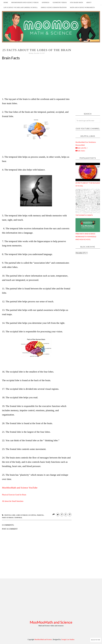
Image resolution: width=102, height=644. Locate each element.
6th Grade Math (76, 2)
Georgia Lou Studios (68, 639)
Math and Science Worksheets (82, 7)
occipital (32, 515)
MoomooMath (80, 145)
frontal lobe (10, 515)
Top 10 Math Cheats (84, 215)
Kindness (46, 2)
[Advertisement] (88, 78)
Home (6, 2)
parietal (40, 515)
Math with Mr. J (82, 148)
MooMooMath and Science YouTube (20, 488)
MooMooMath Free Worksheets (86, 142)
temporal (18, 518)
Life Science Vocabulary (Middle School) (20, 7)
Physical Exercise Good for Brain (14, 495)
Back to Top (96, 640)
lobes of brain (22, 515)
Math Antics (81, 151)
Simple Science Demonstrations (54, 7)
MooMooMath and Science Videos (25, 2)
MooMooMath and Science (51, 622)
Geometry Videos (60, 2)
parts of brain (8, 518)
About (89, 2)
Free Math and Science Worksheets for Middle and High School (86, 237)
